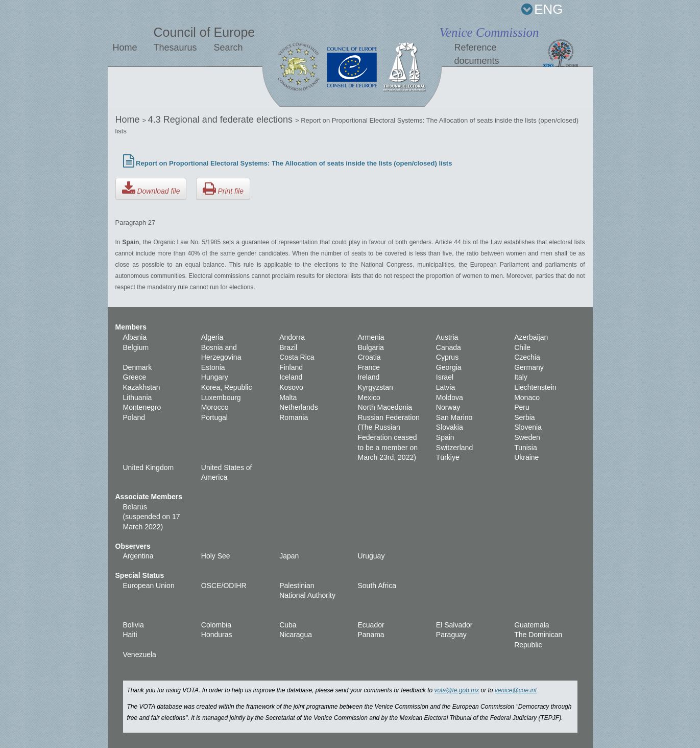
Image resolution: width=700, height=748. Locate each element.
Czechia (527, 357)
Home (125, 48)
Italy (521, 377)
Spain (445, 437)
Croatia (369, 357)
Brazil (288, 347)
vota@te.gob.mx (457, 690)
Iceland (291, 377)
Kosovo (291, 387)
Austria (447, 337)
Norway (448, 407)
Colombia (216, 625)
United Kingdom (149, 467)
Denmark (138, 367)
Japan (289, 556)
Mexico (369, 398)
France (369, 367)
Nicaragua (296, 635)
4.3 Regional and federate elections (222, 120)
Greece (135, 377)
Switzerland (454, 448)
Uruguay (371, 556)
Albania (135, 337)
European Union (149, 586)
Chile (522, 347)
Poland (134, 417)
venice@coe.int (516, 690)
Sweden (527, 437)
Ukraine (526, 457)
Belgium (136, 347)
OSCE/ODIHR (224, 586)
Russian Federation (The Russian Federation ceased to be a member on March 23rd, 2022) (388, 437)
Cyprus (447, 357)
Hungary (215, 377)
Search (228, 48)
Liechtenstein (535, 387)
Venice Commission (489, 32)
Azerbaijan (531, 337)
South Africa (377, 586)
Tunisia (526, 448)
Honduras (217, 635)
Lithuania (138, 398)
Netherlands (299, 407)
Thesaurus (175, 48)
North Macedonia (385, 407)
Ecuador (371, 625)
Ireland (368, 377)
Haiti (130, 635)
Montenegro (142, 407)
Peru (522, 407)
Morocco (215, 407)
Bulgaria (370, 347)
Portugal (214, 417)
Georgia (449, 367)
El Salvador (454, 625)
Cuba (288, 625)
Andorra (292, 337)
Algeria (212, 337)
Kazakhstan (142, 387)
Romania (294, 417)
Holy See (216, 556)
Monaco (527, 398)
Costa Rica (297, 357)
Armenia (371, 337)
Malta (288, 398)
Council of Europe (204, 32)
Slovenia (528, 427)
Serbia (524, 417)
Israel (445, 377)
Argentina (138, 556)
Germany (529, 367)
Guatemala (532, 625)
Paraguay (451, 635)
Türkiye (448, 457)
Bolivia (134, 625)
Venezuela (140, 654)
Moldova (450, 398)
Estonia (213, 367)
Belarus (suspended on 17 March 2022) (152, 517)
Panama (371, 635)
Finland (291, 367)
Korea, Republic (227, 387)
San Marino (454, 417)
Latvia (445, 387)
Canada (449, 347)
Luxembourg (221, 398)
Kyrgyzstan (375, 387)
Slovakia (450, 427)
